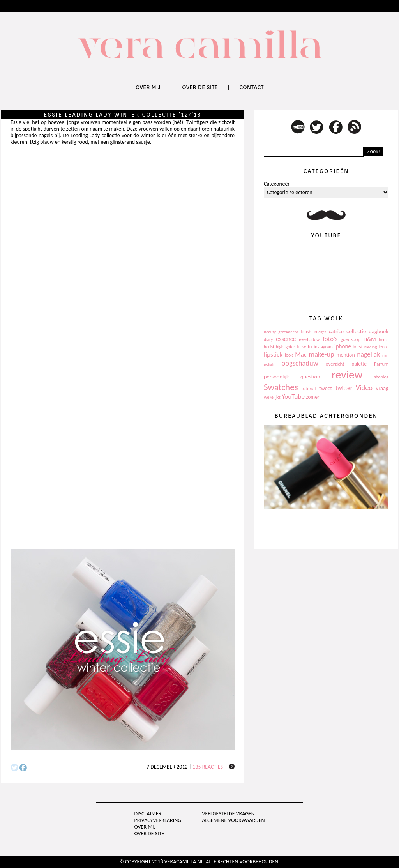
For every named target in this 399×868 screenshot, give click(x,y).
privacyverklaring (158, 820)
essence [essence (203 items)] (286, 339)
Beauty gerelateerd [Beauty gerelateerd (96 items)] (281, 332)
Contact (251, 87)
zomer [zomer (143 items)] (313, 397)
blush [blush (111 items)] (306, 332)
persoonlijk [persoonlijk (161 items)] (276, 377)
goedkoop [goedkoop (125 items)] (350, 339)
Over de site (200, 87)
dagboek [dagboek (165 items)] (379, 331)
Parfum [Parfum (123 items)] (381, 364)
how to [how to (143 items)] (305, 347)
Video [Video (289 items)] (364, 388)
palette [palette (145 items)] (359, 364)
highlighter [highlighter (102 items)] (285, 347)
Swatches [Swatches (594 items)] (281, 387)
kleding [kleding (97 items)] (371, 347)
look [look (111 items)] (289, 355)
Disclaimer (148, 814)
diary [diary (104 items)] (268, 339)
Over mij (148, 87)
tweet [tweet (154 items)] (326, 388)
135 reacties (208, 767)
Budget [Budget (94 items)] (320, 332)
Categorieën (277, 184)
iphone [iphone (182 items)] (343, 346)
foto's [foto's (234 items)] (330, 339)
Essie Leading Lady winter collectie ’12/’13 (123, 115)
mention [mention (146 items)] (345, 355)
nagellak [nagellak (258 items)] (368, 354)
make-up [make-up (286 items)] (321, 354)
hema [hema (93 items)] (384, 340)
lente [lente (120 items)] (383, 347)
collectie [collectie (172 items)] (356, 331)
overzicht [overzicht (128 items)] (335, 364)
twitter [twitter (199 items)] (344, 388)
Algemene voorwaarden (233, 820)
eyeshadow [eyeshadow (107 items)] (309, 339)
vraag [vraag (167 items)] (382, 388)
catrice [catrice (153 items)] (336, 331)
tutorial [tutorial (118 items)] (308, 388)
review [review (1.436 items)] (347, 375)
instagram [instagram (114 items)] (323, 347)
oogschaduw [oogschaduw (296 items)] (300, 363)
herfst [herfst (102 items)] (269, 347)
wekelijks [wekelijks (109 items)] (272, 397)
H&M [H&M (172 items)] (370, 339)
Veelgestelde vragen (228, 814)
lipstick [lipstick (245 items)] (273, 354)
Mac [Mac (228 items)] (301, 354)
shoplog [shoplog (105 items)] (381, 377)
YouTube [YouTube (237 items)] (293, 397)
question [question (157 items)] (310, 377)
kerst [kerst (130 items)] (358, 347)
